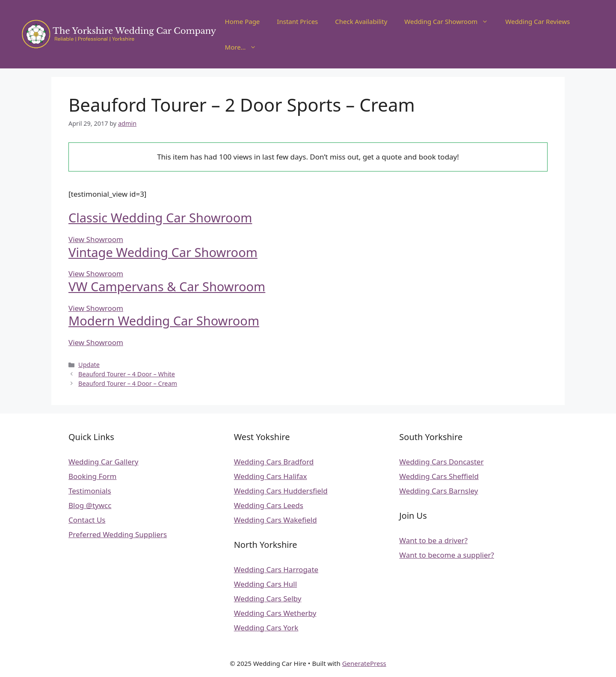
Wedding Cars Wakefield (275, 520)
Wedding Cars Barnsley (438, 491)
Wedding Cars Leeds (269, 505)
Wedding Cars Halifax (271, 476)
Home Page (243, 21)
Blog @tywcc (90, 505)
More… (245, 47)
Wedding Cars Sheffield (439, 476)
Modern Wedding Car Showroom (164, 321)
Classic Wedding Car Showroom (160, 217)
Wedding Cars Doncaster (441, 462)
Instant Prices (297, 21)
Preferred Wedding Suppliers (118, 534)
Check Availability (361, 21)
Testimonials (90, 491)
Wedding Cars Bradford (274, 462)
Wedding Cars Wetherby (275, 613)
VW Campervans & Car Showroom (167, 286)
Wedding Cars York (266, 628)
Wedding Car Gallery (103, 462)
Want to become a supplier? (447, 555)
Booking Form (93, 476)
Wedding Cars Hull (265, 584)
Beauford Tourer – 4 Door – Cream (128, 383)
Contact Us (87, 520)
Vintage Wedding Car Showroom (163, 252)
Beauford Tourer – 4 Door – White (127, 374)
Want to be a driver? (433, 540)
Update (89, 365)
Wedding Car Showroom (450, 21)
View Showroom (96, 239)
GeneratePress (364, 663)
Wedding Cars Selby (268, 599)
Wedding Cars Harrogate (276, 569)
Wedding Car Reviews (538, 21)
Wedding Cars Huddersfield (281, 491)
